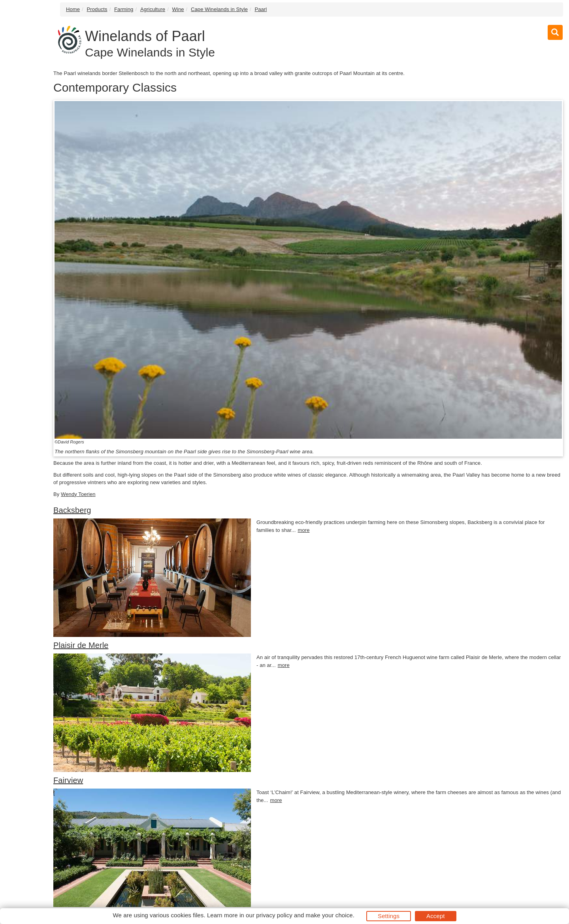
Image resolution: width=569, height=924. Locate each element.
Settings (389, 916)
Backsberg (72, 510)
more (303, 530)
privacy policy (274, 915)
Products (97, 9)
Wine (178, 9)
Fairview (68, 780)
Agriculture (153, 9)
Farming (124, 9)
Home (73, 9)
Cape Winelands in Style (219, 9)
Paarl (261, 9)
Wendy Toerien (78, 494)
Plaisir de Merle (81, 645)
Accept (435, 916)
